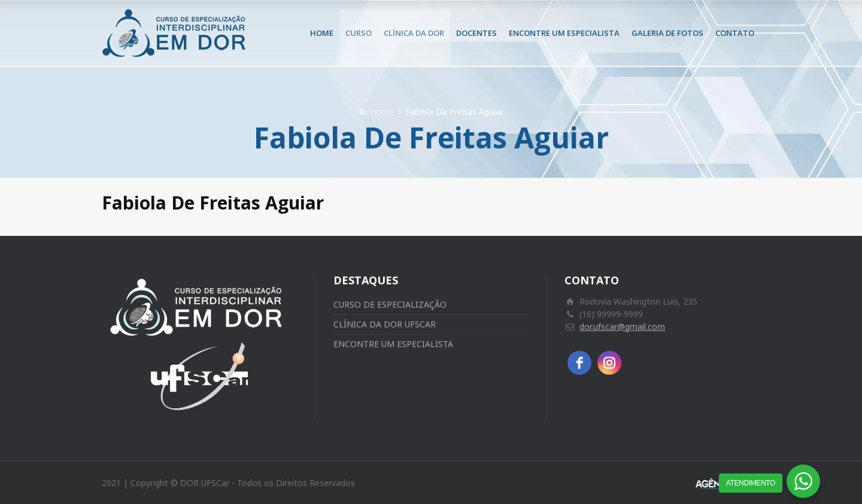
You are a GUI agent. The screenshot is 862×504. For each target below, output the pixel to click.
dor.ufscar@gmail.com (622, 327)
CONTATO (735, 33)
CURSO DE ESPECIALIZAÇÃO (390, 304)
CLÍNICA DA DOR (414, 33)
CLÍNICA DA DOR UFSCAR (385, 324)
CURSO (359, 33)
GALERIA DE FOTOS (667, 33)
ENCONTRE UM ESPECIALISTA (564, 33)
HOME (322, 33)
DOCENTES (476, 33)
